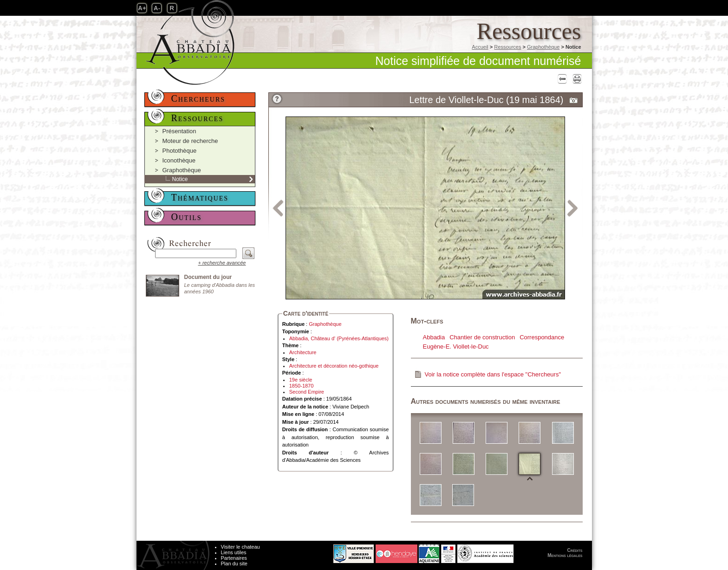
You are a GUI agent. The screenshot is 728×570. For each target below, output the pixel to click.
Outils (187, 217)
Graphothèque (543, 47)
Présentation (179, 131)
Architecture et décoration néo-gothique (334, 366)
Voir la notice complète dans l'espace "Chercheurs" (493, 374)
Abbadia (434, 337)
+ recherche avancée (222, 263)
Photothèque (180, 151)
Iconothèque (179, 160)
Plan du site (234, 564)
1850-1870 (302, 386)
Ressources (507, 47)
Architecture (303, 352)
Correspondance (542, 337)
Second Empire (307, 392)
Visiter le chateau (240, 547)
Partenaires (234, 558)
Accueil (480, 47)
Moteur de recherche (190, 141)
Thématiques (200, 197)
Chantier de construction (482, 337)
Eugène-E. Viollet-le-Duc (456, 347)
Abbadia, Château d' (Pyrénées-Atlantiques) (339, 338)
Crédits (575, 550)
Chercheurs (198, 98)
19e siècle (301, 380)
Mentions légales (565, 555)
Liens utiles (234, 552)
